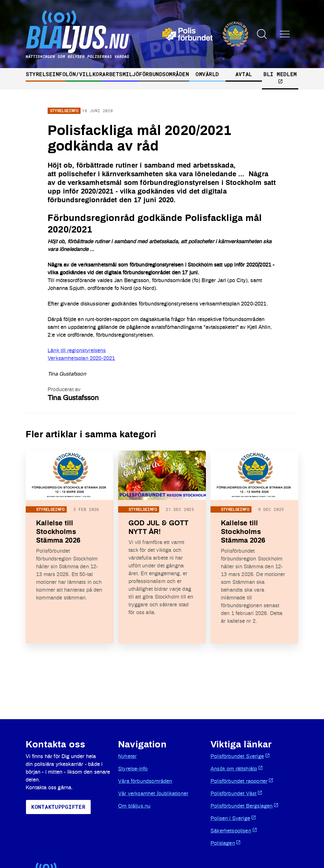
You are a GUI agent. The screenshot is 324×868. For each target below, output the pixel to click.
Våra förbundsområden (145, 781)
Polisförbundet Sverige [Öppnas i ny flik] (240, 756)
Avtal (244, 74)
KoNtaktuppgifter (58, 807)
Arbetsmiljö (121, 74)
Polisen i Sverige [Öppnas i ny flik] (233, 818)
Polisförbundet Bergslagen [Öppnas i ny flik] (245, 806)
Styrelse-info (133, 769)
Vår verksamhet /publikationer (153, 794)
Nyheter (127, 757)
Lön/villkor (84, 74)
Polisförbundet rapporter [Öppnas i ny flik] (242, 781)
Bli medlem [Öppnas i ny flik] (280, 77)
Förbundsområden (164, 74)
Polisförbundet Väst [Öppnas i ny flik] (237, 793)
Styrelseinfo (46, 74)
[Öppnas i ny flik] (205, 34)
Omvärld (207, 74)
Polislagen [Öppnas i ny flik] (226, 843)
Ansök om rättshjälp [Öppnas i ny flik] (237, 768)
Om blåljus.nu (134, 806)
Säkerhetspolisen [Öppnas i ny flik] (234, 830)
